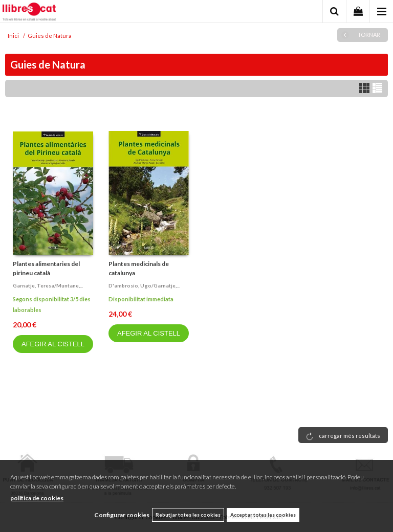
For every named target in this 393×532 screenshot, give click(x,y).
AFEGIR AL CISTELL (53, 344)
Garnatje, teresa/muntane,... (48, 285)
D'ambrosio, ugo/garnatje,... (144, 285)
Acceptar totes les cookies (263, 515)
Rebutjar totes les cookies (188, 515)
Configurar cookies (122, 515)
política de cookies (37, 498)
